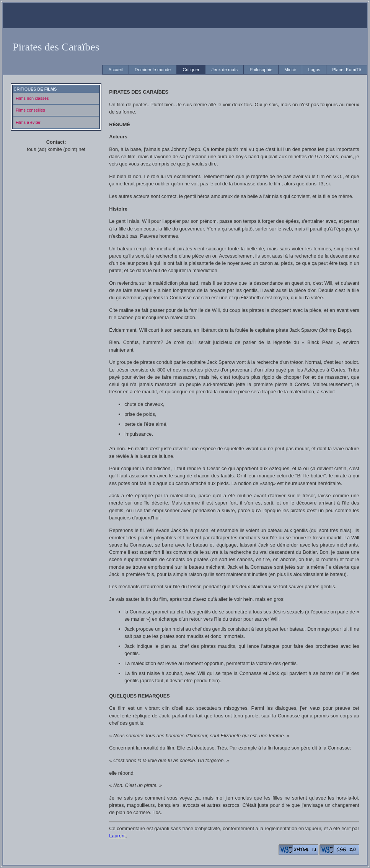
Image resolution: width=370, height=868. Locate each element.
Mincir (290, 70)
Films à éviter (28, 122)
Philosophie (261, 70)
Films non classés (32, 98)
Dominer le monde (153, 70)
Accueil (116, 70)
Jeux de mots (224, 70)
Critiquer (191, 70)
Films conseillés (30, 110)
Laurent (117, 836)
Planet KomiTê (347, 70)
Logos (314, 70)
